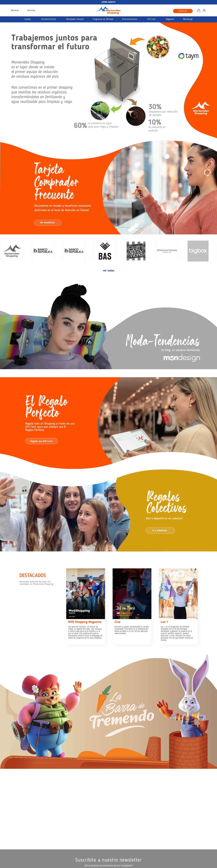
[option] (108, 81)
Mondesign (188, 19)
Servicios (31, 11)
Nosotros (15, 11)
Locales (28, 19)
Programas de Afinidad (103, 19)
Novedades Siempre (75, 19)
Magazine (170, 19)
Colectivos (183, 11)
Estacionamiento (130, 19)
